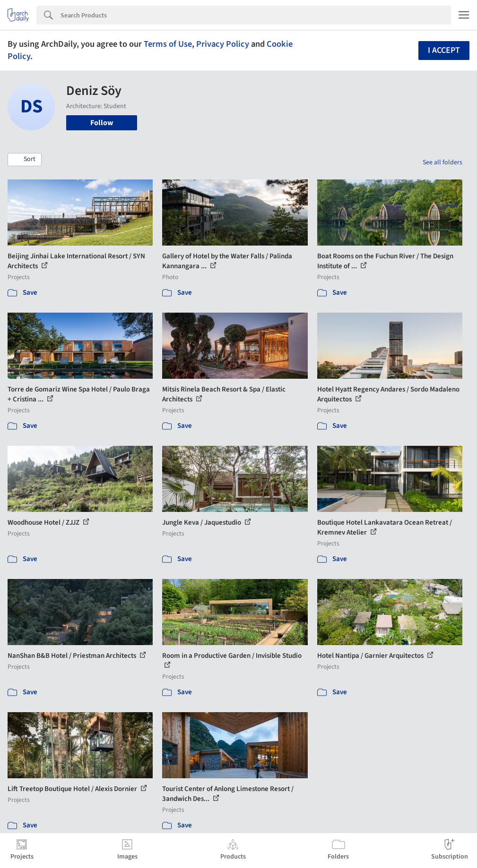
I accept (444, 50)
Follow (102, 123)
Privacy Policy (223, 44)
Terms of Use (168, 44)
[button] (25, 160)
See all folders (442, 162)
